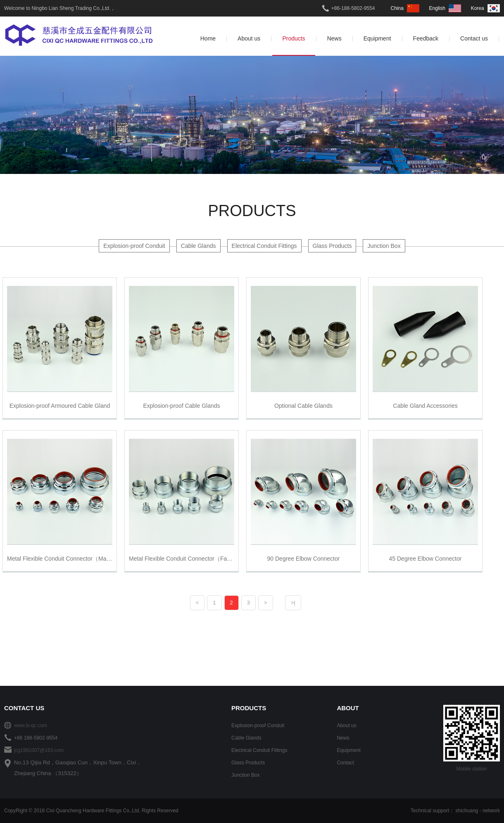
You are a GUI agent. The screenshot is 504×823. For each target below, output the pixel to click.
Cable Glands (199, 246)
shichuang (467, 811)
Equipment (348, 750)
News (343, 738)
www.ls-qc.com (31, 725)
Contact (345, 763)
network (491, 811)
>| (293, 603)
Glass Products (332, 246)
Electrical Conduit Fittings (264, 246)
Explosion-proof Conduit (134, 246)
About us (346, 725)
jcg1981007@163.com (39, 750)
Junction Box (384, 246)
